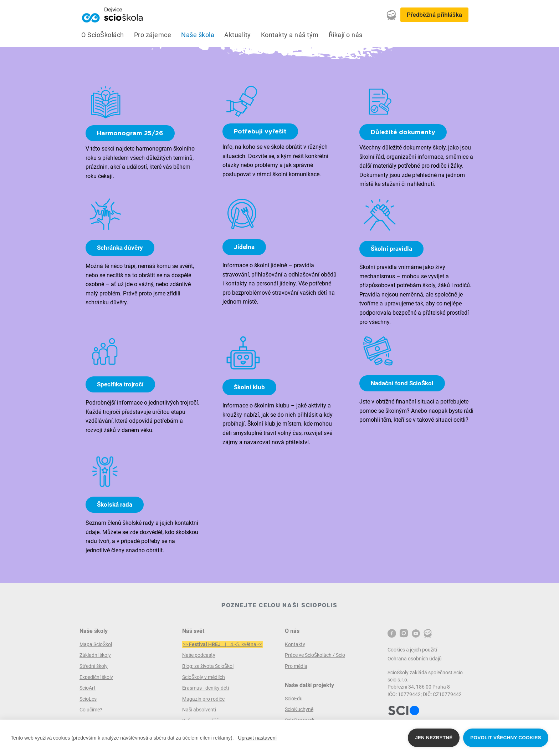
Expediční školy (96, 677)
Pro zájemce (153, 35)
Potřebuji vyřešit (260, 131)
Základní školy (95, 655)
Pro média (296, 666)
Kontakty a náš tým (290, 35)
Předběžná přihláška (434, 15)
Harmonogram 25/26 (130, 133)
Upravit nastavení (258, 738)
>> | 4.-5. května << (223, 644)
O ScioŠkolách (103, 35)
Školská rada (115, 504)
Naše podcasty (199, 655)
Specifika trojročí (120, 384)
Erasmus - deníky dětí (206, 688)
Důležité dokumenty (403, 132)
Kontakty (295, 644)
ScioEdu (294, 699)
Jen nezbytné (434, 738)
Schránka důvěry (120, 248)
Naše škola (198, 35)
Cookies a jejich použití (412, 650)
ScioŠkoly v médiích (204, 677)
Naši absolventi (199, 710)
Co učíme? (91, 710)
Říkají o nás (346, 35)
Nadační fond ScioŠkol (402, 383)
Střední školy (94, 666)
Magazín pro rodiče (203, 699)
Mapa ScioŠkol (96, 644)
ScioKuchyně (299, 709)
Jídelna (244, 247)
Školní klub (249, 387)
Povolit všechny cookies (506, 738)
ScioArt (88, 688)
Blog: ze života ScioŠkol (208, 666)
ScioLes (88, 699)
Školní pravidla (391, 249)
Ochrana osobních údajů (415, 659)
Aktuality (238, 35)
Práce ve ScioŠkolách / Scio (315, 655)
